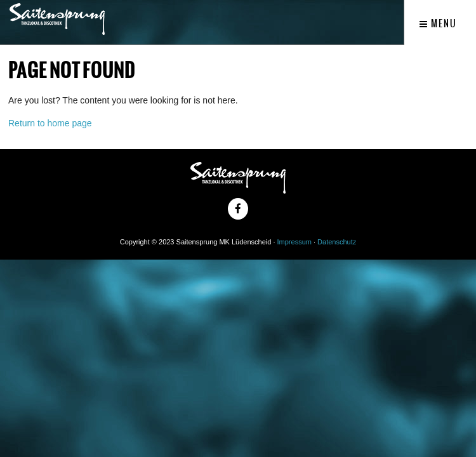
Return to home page (50, 123)
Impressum (294, 242)
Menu (438, 23)
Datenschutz (337, 242)
